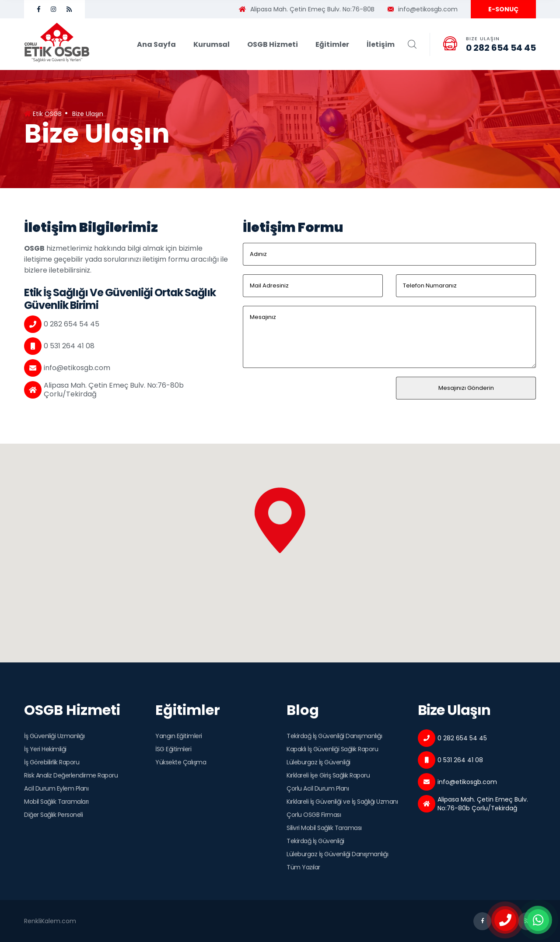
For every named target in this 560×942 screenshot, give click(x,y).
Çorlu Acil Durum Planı (318, 788)
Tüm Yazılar (303, 867)
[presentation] (309, 394)
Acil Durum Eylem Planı (56, 788)
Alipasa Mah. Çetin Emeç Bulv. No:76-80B (307, 9)
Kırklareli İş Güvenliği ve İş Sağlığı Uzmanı (342, 802)
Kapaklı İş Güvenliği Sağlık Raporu (332, 749)
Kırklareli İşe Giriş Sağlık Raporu (328, 775)
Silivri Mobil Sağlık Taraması (324, 828)
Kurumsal (212, 44)
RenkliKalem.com (50, 921)
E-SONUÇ (503, 9)
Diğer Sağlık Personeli (53, 815)
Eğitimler (332, 44)
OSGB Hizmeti (273, 44)
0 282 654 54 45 (501, 48)
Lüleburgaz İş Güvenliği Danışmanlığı (337, 854)
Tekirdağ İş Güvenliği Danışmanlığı (334, 736)
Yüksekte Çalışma (181, 762)
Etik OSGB (43, 114)
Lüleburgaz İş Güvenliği (318, 762)
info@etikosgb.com (423, 9)
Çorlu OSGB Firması (314, 815)
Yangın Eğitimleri (179, 736)
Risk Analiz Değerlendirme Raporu (71, 775)
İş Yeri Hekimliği (45, 749)
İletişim (381, 44)
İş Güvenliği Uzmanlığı (54, 736)
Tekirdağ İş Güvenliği (315, 841)
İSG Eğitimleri (173, 749)
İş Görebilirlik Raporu (52, 762)
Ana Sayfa (156, 44)
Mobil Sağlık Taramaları (56, 802)
